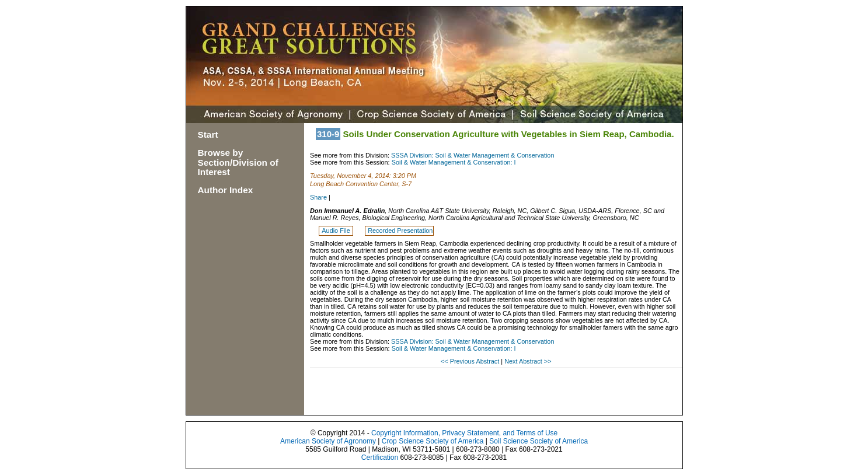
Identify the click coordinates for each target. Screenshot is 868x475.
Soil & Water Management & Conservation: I (454, 162)
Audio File (337, 230)
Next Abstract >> (528, 361)
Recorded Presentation (400, 230)
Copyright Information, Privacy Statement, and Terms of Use (464, 433)
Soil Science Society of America (538, 441)
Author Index (226, 190)
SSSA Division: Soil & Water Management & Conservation (473, 155)
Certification (380, 457)
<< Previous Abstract (471, 361)
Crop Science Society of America (433, 441)
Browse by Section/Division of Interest (238, 163)
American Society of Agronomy (328, 441)
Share (318, 197)
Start (208, 135)
